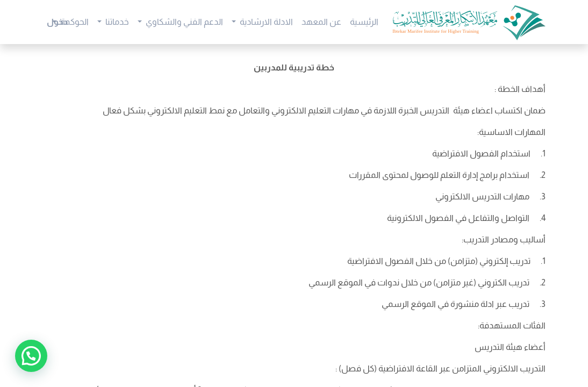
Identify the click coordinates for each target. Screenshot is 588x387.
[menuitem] (364, 22)
